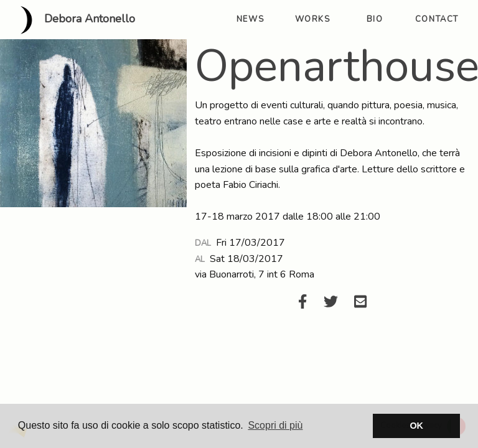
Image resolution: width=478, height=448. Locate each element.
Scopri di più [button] (275, 425)
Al (200, 259)
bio (375, 19)
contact (437, 19)
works (313, 19)
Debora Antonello (73, 20)
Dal (203, 243)
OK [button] (416, 426)
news (250, 19)
